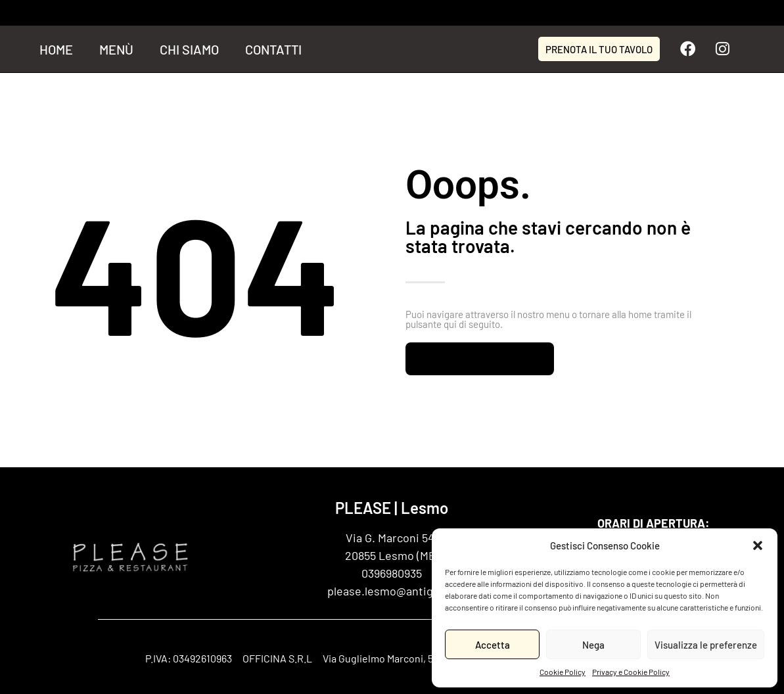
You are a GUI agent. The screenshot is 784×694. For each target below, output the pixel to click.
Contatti (273, 49)
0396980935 (392, 573)
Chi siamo (189, 49)
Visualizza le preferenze (706, 645)
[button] (758, 545)
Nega (593, 645)
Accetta (493, 645)
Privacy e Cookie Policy (631, 672)
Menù (116, 49)
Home (56, 49)
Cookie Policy (563, 672)
